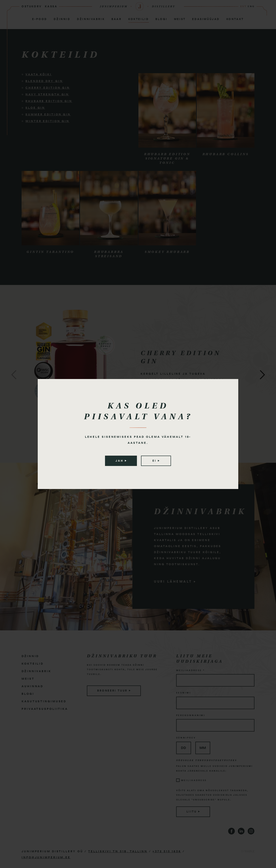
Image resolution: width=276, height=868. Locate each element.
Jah (121, 461)
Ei (156, 461)
